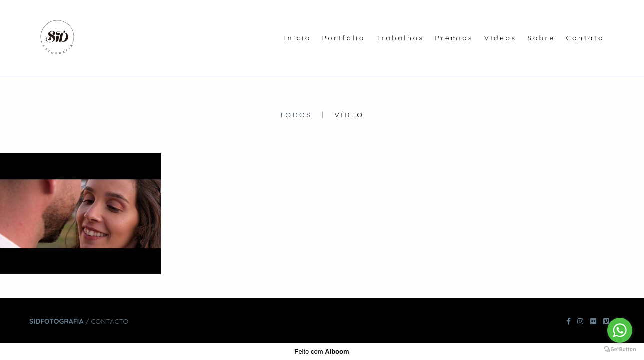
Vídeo (349, 115)
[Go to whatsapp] (620, 330)
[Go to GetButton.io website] (620, 350)
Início (297, 38)
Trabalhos (400, 38)
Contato (585, 38)
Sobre (541, 38)
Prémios (454, 38)
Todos (296, 115)
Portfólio (344, 38)
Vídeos (501, 38)
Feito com (322, 352)
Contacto (110, 321)
